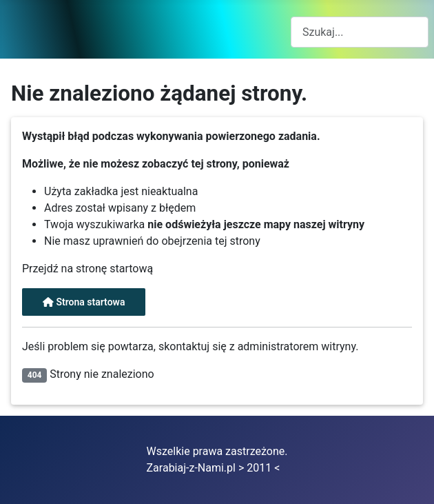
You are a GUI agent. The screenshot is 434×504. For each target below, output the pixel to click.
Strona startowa (84, 302)
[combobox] (360, 32)
